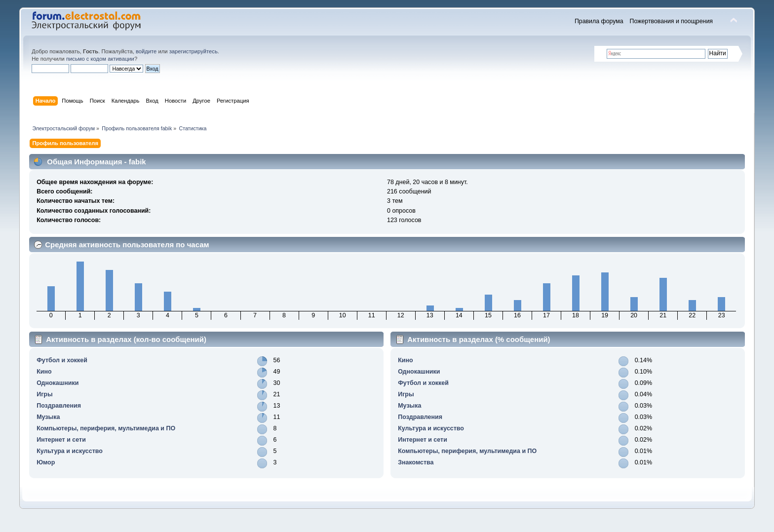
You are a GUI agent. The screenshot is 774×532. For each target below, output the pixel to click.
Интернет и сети (61, 440)
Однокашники (58, 383)
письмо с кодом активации (100, 59)
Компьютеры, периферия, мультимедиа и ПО (106, 428)
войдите (146, 51)
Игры (44, 394)
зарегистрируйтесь (193, 51)
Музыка (48, 417)
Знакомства (416, 462)
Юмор (46, 462)
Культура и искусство (70, 451)
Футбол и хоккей (62, 360)
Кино (44, 372)
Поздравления (59, 406)
